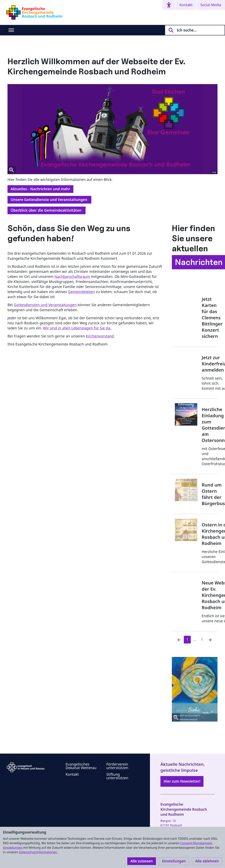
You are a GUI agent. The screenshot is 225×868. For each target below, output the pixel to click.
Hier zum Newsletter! (182, 781)
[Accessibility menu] (169, 5)
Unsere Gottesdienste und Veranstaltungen (49, 200)
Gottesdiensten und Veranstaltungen (45, 305)
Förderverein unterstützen (117, 766)
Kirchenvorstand (100, 336)
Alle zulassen (142, 861)
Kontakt (186, 5)
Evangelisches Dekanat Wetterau (81, 766)
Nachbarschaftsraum (72, 277)
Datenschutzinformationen (38, 852)
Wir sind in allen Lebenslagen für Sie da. (77, 328)
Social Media (211, 5)
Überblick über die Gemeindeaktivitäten (47, 210)
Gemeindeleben (81, 292)
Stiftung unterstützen (117, 776)
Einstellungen (174, 861)
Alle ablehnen (207, 861)
